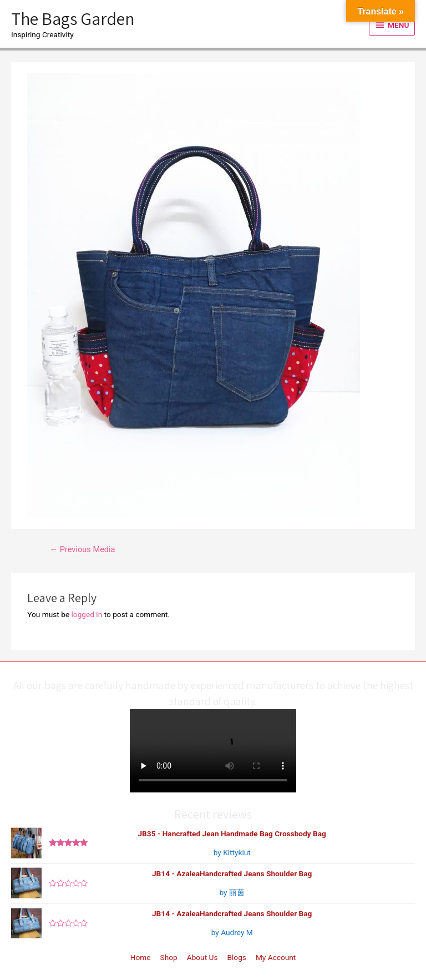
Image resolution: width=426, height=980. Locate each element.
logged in (87, 614)
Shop (169, 957)
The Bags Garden (73, 18)
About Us (202, 957)
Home (141, 957)
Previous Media (82, 549)
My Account (276, 957)
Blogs (237, 957)
